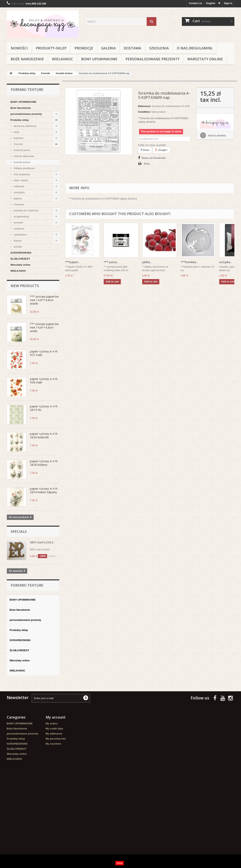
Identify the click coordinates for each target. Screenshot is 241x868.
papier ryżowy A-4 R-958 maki (44, 380)
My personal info (56, 739)
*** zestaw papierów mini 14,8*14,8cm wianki (44, 300)
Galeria (108, 48)
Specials (19, 532)
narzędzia (19, 192)
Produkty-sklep (51, 48)
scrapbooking (21, 217)
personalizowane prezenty (152, 59)
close (120, 863)
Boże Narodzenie (27, 59)
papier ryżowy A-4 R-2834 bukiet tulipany (44, 490)
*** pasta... (111, 262)
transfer (18, 247)
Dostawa (132, 48)
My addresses (54, 734)
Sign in (228, 3)
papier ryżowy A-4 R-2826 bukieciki (44, 435)
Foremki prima (21, 150)
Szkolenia (159, 48)
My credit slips (54, 729)
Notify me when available (152, 145)
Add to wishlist (216, 136)
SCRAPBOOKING (21, 253)
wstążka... (226, 262)
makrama (19, 186)
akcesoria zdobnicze (25, 126)
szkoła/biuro (20, 235)
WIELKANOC (63, 59)
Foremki (18, 144)
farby (16, 132)
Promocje (84, 48)
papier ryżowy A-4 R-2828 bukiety (44, 463)
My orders (52, 723)
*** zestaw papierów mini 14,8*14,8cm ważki (44, 327)
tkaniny (17, 241)
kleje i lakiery (21, 180)
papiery (18, 198)
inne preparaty (21, 174)
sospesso (19, 229)
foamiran (18, 138)
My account (56, 717)
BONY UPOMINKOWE (99, 59)
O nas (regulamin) (195, 48)
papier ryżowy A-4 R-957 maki (44, 353)
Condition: (144, 112)
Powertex (19, 204)
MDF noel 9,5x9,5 (42, 542)
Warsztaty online (205, 59)
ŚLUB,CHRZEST (20, 259)
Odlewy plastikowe (24, 168)
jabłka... (147, 262)
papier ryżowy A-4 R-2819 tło (44, 408)
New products (25, 286)
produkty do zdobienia (26, 210)
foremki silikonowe (24, 156)
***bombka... (189, 262)
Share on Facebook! (154, 158)
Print (147, 164)
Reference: (145, 106)
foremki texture (22, 162)
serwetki (18, 223)
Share (145, 150)
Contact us (195, 3)
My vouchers (53, 744)
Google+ (161, 150)
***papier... (73, 262)
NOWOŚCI (19, 48)
